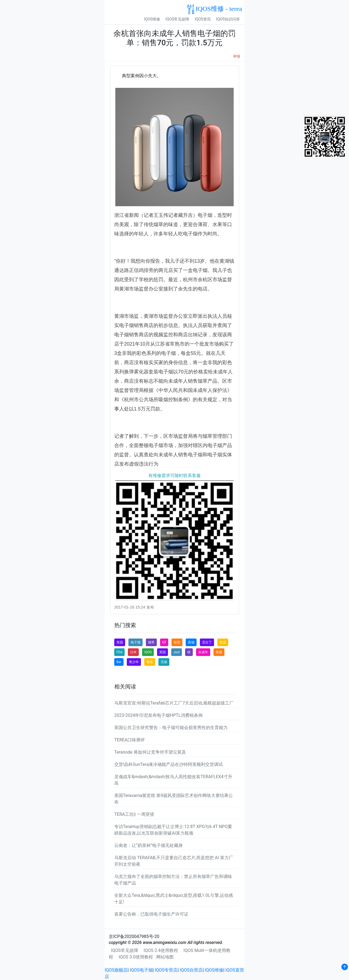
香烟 (191, 642)
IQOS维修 (152, 19)
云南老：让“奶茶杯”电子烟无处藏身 (148, 845)
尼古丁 (207, 642)
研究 (177, 642)
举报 (237, 56)
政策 (223, 642)
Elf (164, 642)
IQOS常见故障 (177, 19)
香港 (150, 662)
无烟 (164, 662)
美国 (120, 642)
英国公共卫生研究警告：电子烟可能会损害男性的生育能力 (171, 728)
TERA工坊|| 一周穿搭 (134, 814)
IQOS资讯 (203, 19)
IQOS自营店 (191, 970)
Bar (119, 662)
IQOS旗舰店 (116, 970)
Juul (177, 652)
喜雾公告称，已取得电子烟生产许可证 (151, 914)
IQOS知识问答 (228, 19)
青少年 (134, 662)
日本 (133, 652)
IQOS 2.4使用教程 (161, 950)
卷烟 (219, 652)
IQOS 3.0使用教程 (136, 957)
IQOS (148, 652)
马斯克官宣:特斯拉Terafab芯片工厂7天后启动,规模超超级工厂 (174, 703)
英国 (163, 652)
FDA (119, 652)
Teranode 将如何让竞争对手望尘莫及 (150, 752)
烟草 (151, 642)
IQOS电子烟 (141, 970)
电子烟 (136, 642)
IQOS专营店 (166, 970)
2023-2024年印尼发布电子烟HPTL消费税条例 (158, 715)
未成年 (203, 652)
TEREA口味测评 (130, 740)
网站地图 (165, 957)
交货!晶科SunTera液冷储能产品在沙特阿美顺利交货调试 (169, 764)
